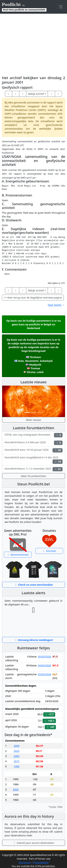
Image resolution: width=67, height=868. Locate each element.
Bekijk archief (36, 94)
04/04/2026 (44, 665)
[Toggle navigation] (61, 7)
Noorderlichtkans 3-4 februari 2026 (34, 443)
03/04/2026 (44, 674)
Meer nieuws (33, 420)
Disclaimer (25, 862)
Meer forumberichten (34, 476)
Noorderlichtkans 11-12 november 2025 (34, 469)
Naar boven (56, 305)
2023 (17, 751)
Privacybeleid (41, 862)
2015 (17, 761)
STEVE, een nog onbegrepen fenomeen (34, 435)
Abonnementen (18, 555)
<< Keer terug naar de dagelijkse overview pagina (33, 298)
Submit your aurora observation (33, 843)
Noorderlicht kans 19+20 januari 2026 (34, 450)
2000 (17, 746)
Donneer (49, 551)
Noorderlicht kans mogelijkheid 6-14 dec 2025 (34, 460)
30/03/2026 (44, 657)
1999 (17, 766)
